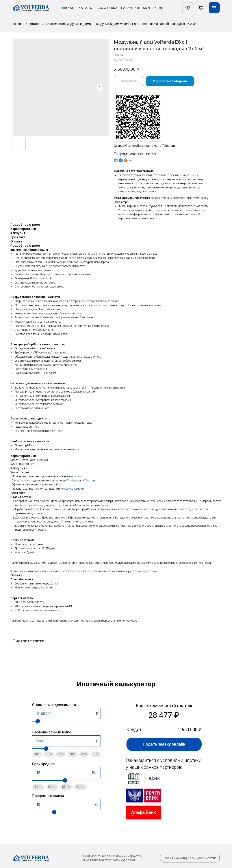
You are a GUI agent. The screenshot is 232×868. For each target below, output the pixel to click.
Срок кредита (43, 764)
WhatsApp (73, 480)
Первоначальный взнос (52, 732)
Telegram (90, 480)
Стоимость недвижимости (54, 705)
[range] (66, 721)
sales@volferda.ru (73, 489)
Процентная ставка (48, 796)
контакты (75, 476)
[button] (164, 744)
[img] (144, 796)
